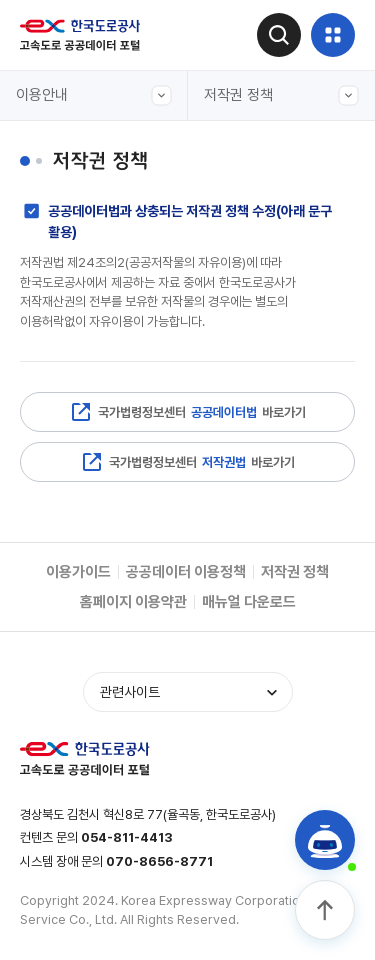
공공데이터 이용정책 (186, 572)
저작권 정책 (282, 95)
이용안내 (94, 95)
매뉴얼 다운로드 (249, 602)
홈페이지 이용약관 (133, 602)
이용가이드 (78, 572)
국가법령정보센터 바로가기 (187, 412)
